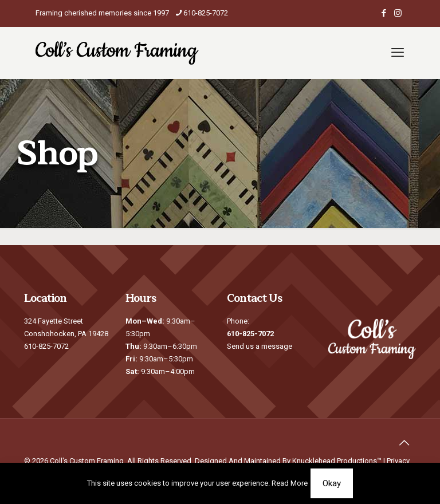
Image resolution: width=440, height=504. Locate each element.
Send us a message (260, 346)
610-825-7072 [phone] (206, 13)
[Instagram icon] (398, 13)
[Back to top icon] (404, 443)
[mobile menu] (398, 53)
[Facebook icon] (384, 13)
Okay (332, 483)
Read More (290, 483)
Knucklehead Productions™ (337, 461)
